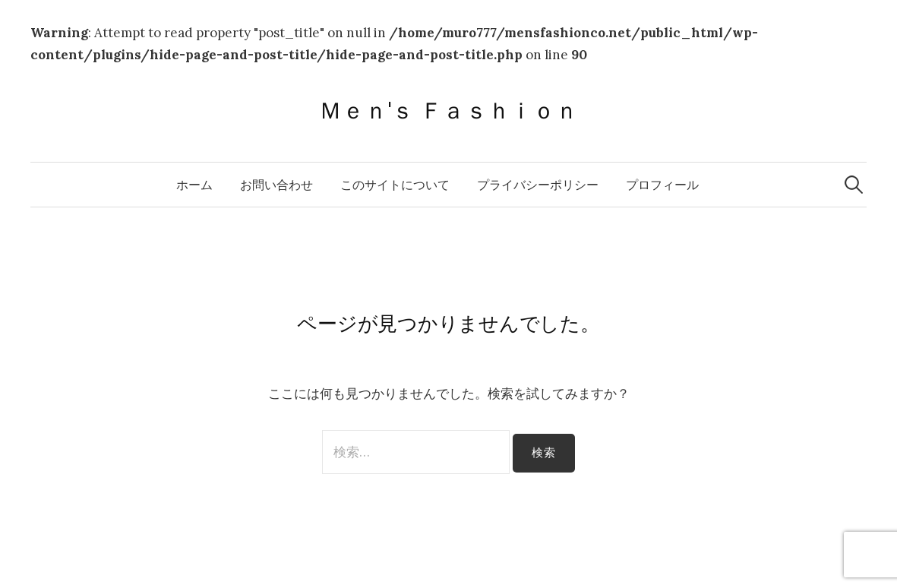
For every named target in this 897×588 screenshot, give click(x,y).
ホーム (194, 185)
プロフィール (662, 185)
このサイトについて (395, 185)
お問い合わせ (276, 185)
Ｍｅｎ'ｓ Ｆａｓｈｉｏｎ (448, 110)
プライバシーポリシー (538, 185)
